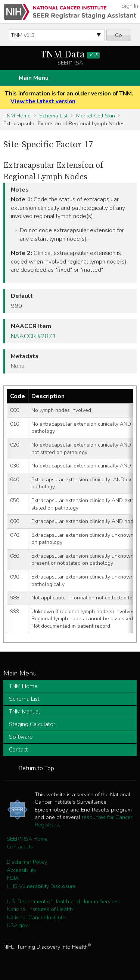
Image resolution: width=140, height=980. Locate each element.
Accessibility (21, 870)
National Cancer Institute (36, 917)
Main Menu (34, 78)
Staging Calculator (32, 724)
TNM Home (17, 116)
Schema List (53, 116)
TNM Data (70, 55)
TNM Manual (24, 712)
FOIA (13, 878)
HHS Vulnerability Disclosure (41, 886)
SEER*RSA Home (27, 839)
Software (21, 737)
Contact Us (20, 847)
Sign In (130, 6)
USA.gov (17, 925)
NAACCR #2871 (33, 336)
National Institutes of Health (40, 909)
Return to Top (36, 768)
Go (119, 35)
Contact (18, 750)
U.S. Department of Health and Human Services (63, 901)
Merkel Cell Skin (96, 116)
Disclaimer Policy (27, 862)
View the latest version (43, 101)
